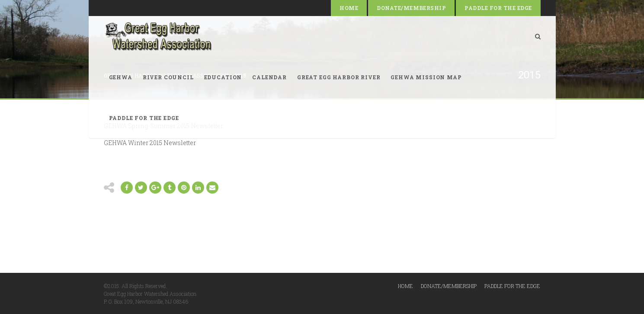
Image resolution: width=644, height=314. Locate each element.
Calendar (269, 77)
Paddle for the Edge (498, 8)
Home (349, 8)
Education (223, 77)
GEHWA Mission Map (426, 77)
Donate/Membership (411, 8)
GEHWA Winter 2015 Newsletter (150, 143)
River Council (168, 77)
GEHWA (121, 77)
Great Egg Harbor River (339, 77)
